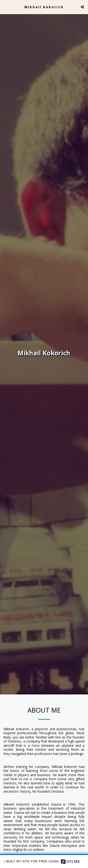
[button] (5, 7)
